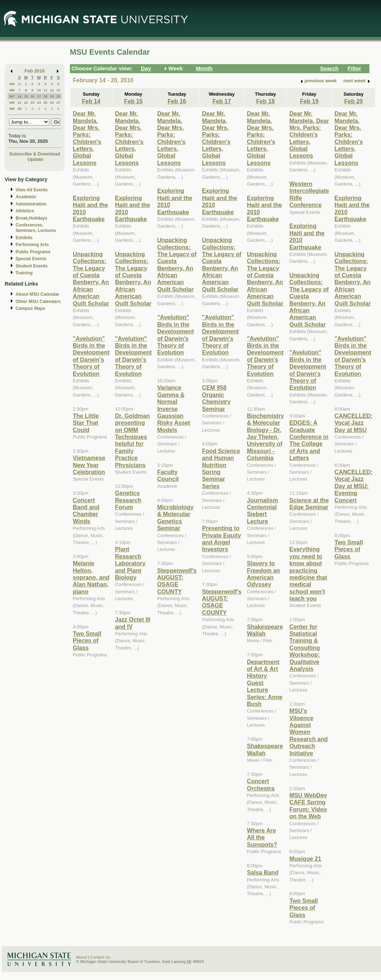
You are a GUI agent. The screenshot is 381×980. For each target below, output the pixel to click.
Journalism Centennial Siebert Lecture (263, 511)
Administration (31, 204)
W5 (12, 84)
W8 (12, 102)
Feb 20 (353, 101)
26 (52, 102)
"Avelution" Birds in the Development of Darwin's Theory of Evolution (91, 356)
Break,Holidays (32, 218)
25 (45, 102)
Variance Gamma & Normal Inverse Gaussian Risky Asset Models (174, 408)
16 (32, 96)
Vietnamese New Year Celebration (89, 465)
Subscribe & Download (35, 154)
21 (19, 102)
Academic (26, 197)
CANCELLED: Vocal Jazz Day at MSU (354, 423)
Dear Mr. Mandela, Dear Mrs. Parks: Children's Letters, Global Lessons (87, 138)
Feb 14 (91, 101)
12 (52, 90)
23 (32, 102)
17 (39, 96)
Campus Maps (30, 308)
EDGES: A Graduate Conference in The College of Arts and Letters (309, 440)
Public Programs (33, 252)
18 (45, 96)
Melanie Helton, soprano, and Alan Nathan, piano (91, 577)
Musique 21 (305, 859)
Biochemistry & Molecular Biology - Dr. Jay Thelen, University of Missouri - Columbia (265, 437)
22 (26, 102)
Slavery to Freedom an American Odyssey (264, 574)
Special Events (31, 259)
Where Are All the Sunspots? (262, 837)
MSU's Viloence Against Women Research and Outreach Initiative (309, 732)
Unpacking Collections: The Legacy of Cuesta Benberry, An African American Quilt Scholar (91, 279)
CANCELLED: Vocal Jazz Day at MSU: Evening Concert (354, 486)
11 (45, 90)
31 (19, 84)
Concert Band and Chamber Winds (86, 511)
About (81, 957)
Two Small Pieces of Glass (87, 641)
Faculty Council (168, 475)
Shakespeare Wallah (265, 630)
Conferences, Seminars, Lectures (36, 228)
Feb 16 (177, 101)
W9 (12, 109)
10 (39, 90)
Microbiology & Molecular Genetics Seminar (175, 518)
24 (39, 102)
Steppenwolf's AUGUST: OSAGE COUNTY (177, 581)
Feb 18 (265, 101)
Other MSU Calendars (38, 302)
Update (35, 159)
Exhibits (24, 238)
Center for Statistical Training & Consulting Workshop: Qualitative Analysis (305, 648)
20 (58, 96)
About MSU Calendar (37, 294)
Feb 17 (222, 101)
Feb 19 (309, 101)
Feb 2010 (35, 71)
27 (58, 102)
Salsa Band (263, 872)
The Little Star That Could (86, 423)
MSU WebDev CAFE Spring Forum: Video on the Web (308, 806)
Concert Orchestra (261, 784)
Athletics (25, 211)
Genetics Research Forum (128, 500)
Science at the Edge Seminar (309, 504)
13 (58, 90)
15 (26, 96)
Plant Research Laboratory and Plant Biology (130, 563)
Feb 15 (133, 101)
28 (19, 109)
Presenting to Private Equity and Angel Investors (222, 539)
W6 (12, 90)
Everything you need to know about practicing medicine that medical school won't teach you (308, 574)
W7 (12, 96)
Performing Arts (32, 245)
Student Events (32, 266)
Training (24, 273)
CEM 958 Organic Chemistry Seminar (216, 398)
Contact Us (100, 957)
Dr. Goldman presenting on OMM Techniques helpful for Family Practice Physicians (132, 440)
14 (19, 96)
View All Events (32, 190)
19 (52, 96)
